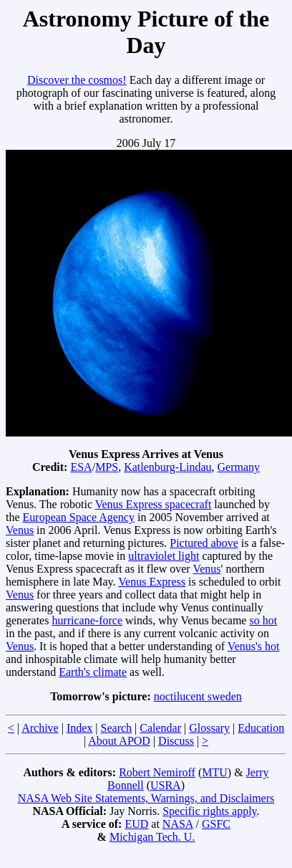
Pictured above (204, 543)
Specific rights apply (209, 811)
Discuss (176, 741)
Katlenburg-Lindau (167, 467)
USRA (166, 785)
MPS (107, 467)
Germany (239, 467)
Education (261, 728)
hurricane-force (87, 620)
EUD (136, 824)
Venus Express (152, 582)
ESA (81, 467)
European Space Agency (79, 517)
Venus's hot (254, 646)
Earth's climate (93, 672)
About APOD (119, 741)
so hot (263, 620)
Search (117, 728)
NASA (178, 824)
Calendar (160, 728)
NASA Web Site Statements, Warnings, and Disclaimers (146, 798)
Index (79, 728)
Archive (40, 728)
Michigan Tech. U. (152, 837)
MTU (215, 772)
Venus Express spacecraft (154, 504)
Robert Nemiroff (157, 772)
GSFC (216, 824)
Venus (20, 530)
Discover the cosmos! (77, 80)
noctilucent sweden (198, 696)
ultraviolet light (164, 556)
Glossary (209, 728)
